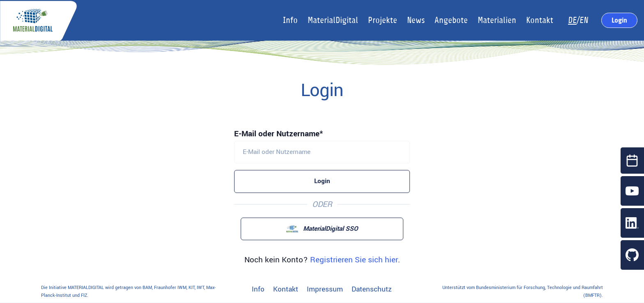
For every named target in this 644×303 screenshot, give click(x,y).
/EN (578, 20)
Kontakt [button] (540, 20)
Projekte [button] (383, 20)
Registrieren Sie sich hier (354, 260)
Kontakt (286, 289)
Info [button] (290, 20)
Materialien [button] (497, 20)
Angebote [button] (451, 20)
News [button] (416, 20)
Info (258, 289)
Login (619, 20)
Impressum (325, 289)
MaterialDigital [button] (333, 20)
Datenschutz (372, 289)
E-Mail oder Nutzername (277, 134)
